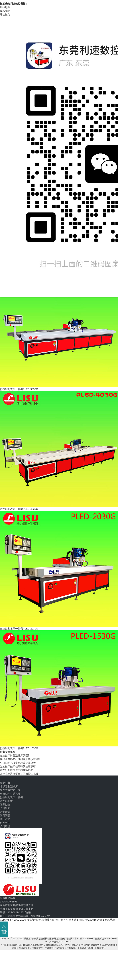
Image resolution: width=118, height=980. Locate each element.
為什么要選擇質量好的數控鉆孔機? (20, 774)
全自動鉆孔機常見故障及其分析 (18, 763)
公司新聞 (5, 808)
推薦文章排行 (8, 752)
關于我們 (5, 819)
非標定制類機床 (9, 786)
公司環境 (5, 826)
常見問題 (5, 815)
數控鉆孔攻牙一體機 (11, 797)
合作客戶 (5, 823)
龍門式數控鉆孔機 (10, 790)
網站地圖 (110, 920)
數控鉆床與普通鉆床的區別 (15, 756)
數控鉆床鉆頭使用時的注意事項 (18, 766)
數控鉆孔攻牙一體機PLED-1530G (19, 748)
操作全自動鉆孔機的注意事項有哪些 (20, 759)
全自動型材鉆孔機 (10, 794)
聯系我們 (5, 11)
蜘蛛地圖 (5, 7)
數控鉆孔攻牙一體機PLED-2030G (19, 629)
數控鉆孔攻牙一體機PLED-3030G (19, 389)
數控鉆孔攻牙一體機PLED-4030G (19, 509)
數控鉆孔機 (6, 801)
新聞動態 (5, 805)
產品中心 (5, 783)
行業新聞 (5, 812)
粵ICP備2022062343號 (86, 939)
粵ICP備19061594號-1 (91, 920)
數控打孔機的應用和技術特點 (17, 770)
